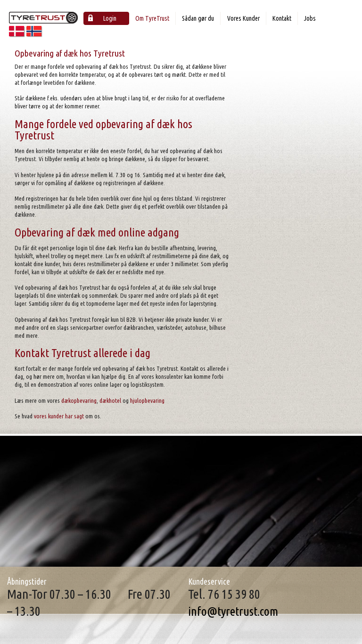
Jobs (310, 18)
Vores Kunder (243, 18)
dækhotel (110, 400)
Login (102, 18)
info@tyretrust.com (233, 611)
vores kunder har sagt (59, 416)
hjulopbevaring (147, 400)
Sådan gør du (198, 18)
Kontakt (282, 18)
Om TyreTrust (152, 18)
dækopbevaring (79, 400)
